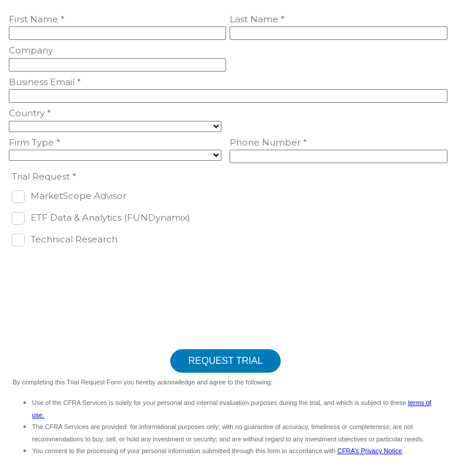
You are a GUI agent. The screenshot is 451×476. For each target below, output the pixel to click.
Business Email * (45, 82)
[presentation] (98, 278)
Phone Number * (268, 142)
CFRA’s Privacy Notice (369, 451)
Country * (30, 113)
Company (31, 50)
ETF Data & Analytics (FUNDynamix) (110, 217)
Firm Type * (35, 142)
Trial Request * (44, 176)
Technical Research (74, 239)
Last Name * (257, 19)
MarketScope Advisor (78, 196)
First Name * (37, 19)
